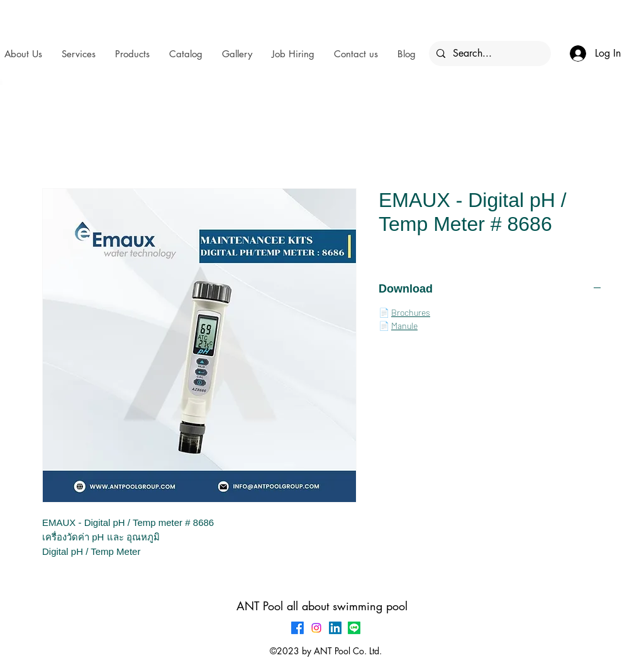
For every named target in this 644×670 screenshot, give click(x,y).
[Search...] (489, 53)
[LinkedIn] (335, 628)
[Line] (354, 628)
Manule (404, 326)
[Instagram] (316, 628)
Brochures (411, 312)
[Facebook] (297, 628)
